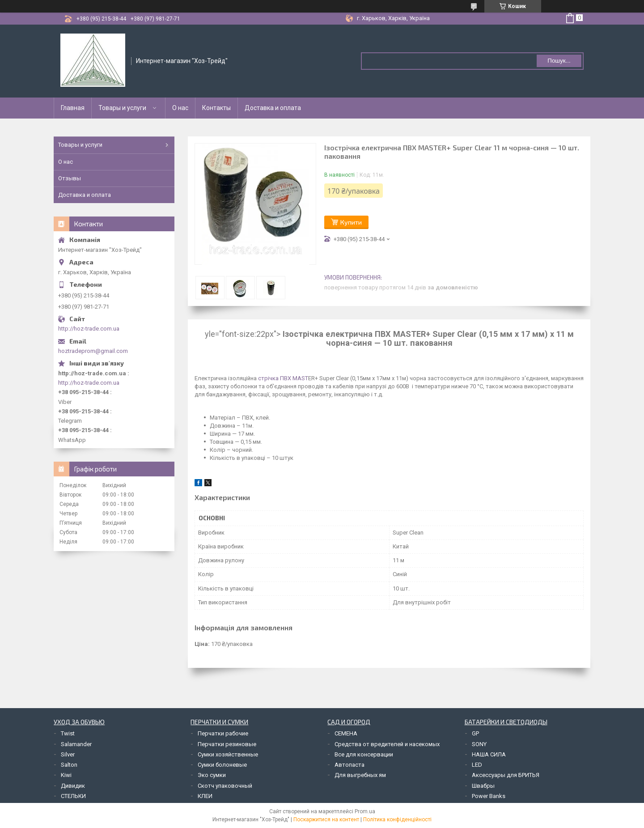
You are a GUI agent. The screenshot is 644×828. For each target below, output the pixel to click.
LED (477, 765)
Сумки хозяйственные (228, 754)
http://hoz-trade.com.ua (89, 329)
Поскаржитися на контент (326, 820)
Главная (73, 108)
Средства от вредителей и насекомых (387, 744)
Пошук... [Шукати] (559, 61)
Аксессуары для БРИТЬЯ (506, 775)
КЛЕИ (205, 796)
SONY (479, 744)
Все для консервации (364, 754)
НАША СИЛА (489, 754)
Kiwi (66, 775)
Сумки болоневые (222, 765)
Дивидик (73, 786)
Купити (351, 222)
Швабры (483, 786)
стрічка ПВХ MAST (282, 378)
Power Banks (489, 796)
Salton (69, 765)
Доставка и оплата (273, 108)
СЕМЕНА (346, 733)
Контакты (216, 108)
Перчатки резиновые (227, 744)
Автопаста (350, 765)
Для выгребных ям (360, 775)
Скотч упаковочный (225, 786)
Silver (68, 754)
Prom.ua (365, 811)
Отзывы (70, 178)
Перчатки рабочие (223, 733)
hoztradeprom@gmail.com (93, 351)
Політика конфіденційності (397, 820)
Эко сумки (212, 775)
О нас (180, 108)
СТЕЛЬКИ (73, 796)
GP (475, 733)
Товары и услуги (122, 108)
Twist (68, 733)
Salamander (76, 744)
